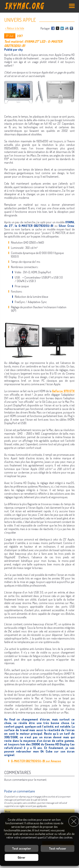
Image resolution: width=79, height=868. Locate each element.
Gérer (21, 857)
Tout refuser (58, 848)
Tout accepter (21, 848)
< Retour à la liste (15, 28)
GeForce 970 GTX (63, 391)
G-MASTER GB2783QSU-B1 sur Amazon (36, 761)
